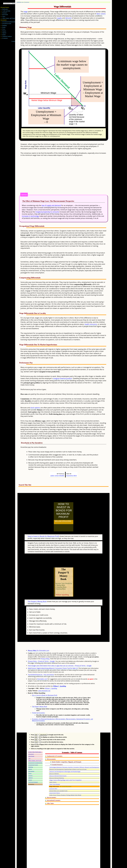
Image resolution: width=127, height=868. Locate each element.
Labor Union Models (57, 476)
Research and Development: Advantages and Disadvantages (65, 763)
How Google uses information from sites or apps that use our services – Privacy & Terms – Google (60, 657)
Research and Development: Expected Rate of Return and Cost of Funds (68, 761)
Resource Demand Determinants (58, 767)
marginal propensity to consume (47, 212)
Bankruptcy (5, 9)
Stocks (4, 35)
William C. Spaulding (59, 678)
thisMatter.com (20, 2)
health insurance (91, 324)
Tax (29, 750)
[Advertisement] (68, 177)
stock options (35, 408)
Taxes (4, 16)
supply (59, 18)
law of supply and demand (51, 205)
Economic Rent (72, 476)
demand (68, 18)
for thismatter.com (39, 642)
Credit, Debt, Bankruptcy (35, 743)
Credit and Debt (6, 11)
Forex (4, 29)
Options (4, 33)
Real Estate (5, 15)
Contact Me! (15, 41)
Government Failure (55, 784)
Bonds (4, 27)
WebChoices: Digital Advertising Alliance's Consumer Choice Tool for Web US (53, 660)
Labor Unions (53, 774)
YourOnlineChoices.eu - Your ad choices (41, 666)
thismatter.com (42, 670)
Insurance (5, 13)
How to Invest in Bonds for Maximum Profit (43, 532)
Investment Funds (7, 24)
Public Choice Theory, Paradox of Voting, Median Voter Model (65, 787)
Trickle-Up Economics (39, 704)
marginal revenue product (62, 378)
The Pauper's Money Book (37, 593)
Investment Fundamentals (9, 22)
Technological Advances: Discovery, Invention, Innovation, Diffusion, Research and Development (74, 759)
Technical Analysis (7, 36)
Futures (4, 31)
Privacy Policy (45, 650)
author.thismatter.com (44, 682)
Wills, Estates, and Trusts (9, 18)
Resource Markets (54, 765)
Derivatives (31, 763)
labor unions (101, 14)
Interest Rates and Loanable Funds (58, 782)
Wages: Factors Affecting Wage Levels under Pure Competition (66, 772)
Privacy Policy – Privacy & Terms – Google (41, 653)
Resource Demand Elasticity (57, 769)
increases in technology (30, 216)
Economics (27, 2)
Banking (4, 25)
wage (26, 12)
